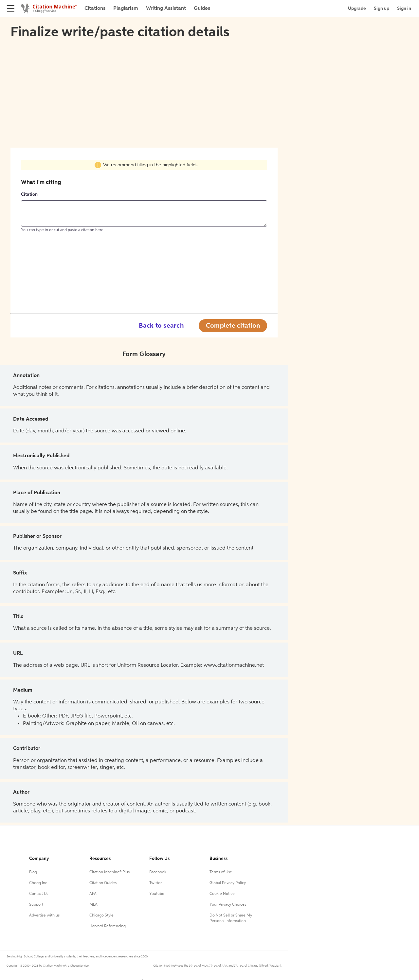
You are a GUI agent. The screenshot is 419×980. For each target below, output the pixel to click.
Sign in (404, 9)
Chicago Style (101, 916)
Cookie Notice (222, 894)
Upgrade (357, 9)
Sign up (382, 9)
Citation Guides (103, 883)
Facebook (158, 872)
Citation (29, 194)
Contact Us (39, 894)
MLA (93, 905)
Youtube (157, 894)
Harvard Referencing (108, 926)
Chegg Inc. (39, 883)
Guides (202, 9)
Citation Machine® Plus (109, 872)
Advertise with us (44, 916)
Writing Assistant (166, 9)
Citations (95, 9)
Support (36, 905)
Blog (33, 872)
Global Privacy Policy (228, 883)
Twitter (155, 883)
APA (93, 894)
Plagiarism (126, 9)
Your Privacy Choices (228, 905)
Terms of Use (221, 872)
